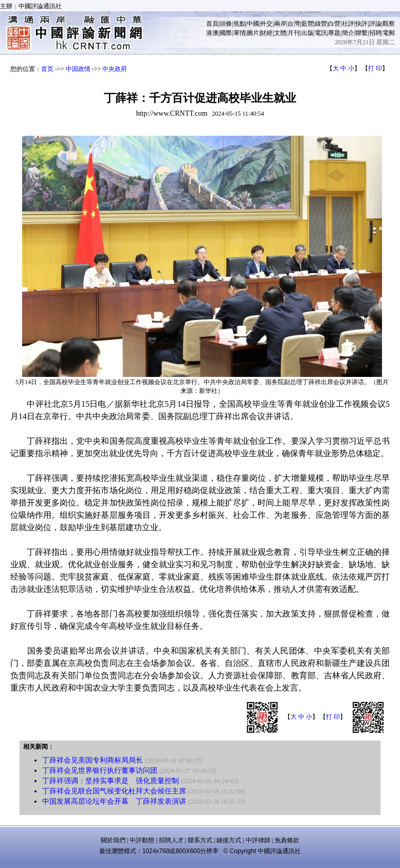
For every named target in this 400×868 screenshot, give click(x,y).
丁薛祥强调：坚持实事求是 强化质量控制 (111, 781)
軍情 (240, 33)
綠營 (321, 24)
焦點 (240, 24)
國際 (226, 33)
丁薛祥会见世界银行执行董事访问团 (100, 771)
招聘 (375, 33)
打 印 (375, 68)
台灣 (294, 24)
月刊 (294, 33)
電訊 (321, 33)
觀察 (389, 24)
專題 (334, 33)
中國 (253, 24)
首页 (47, 69)
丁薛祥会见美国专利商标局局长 (93, 760)
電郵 (389, 33)
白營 (334, 24)
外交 (266, 24)
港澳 (212, 33)
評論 (375, 24)
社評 (348, 24)
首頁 (212, 24)
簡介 (348, 33)
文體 (280, 33)
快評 (361, 24)
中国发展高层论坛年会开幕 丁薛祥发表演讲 (114, 801)
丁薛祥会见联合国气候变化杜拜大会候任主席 (114, 791)
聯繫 (361, 33)
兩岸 (280, 24)
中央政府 (115, 69)
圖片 (253, 33)
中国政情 (78, 69)
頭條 (226, 24)
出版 (307, 33)
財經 (266, 33)
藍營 (307, 24)
